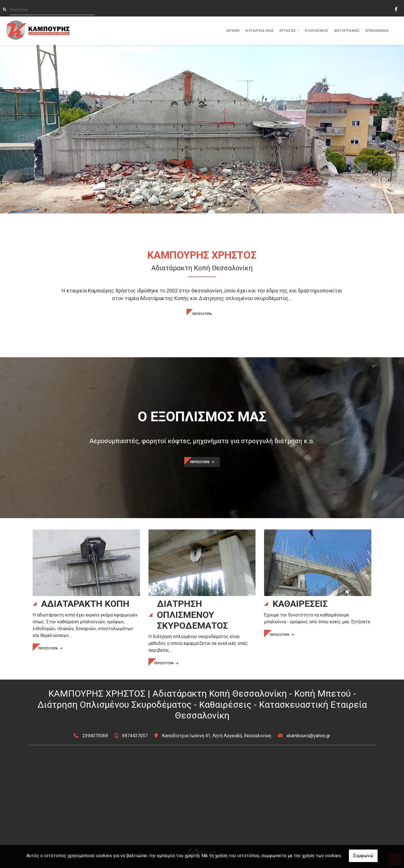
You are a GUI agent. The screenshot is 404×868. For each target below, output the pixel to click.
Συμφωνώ (363, 856)
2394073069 (95, 736)
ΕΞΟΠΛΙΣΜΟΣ (317, 31)
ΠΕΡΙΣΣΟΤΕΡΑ (202, 314)
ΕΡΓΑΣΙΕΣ (288, 31)
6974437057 (135, 736)
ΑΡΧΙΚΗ (233, 31)
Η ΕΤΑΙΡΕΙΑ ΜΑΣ (259, 31)
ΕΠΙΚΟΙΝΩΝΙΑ (377, 31)
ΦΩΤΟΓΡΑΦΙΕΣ (347, 31)
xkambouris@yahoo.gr (308, 736)
